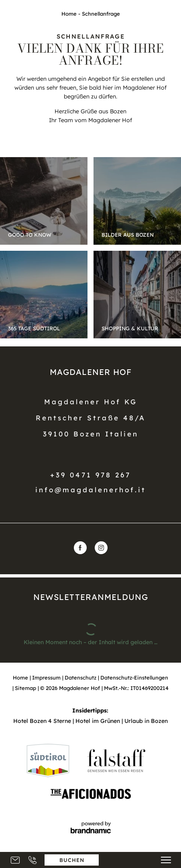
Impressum (47, 678)
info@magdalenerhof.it (91, 490)
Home (70, 14)
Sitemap (26, 688)
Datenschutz (81, 678)
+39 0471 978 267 (90, 475)
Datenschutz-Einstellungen (134, 678)
